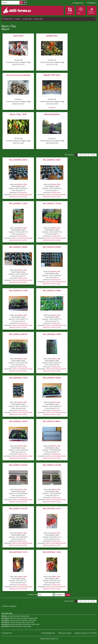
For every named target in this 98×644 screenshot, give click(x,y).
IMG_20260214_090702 (18, 334)
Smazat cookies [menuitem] (66, 633)
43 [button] (93, 155)
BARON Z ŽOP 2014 (52, 75)
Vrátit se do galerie (10, 606)
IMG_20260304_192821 (52, 160)
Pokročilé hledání (25, 3)
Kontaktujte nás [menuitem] (49, 633)
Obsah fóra (8, 633)
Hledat (21, 3)
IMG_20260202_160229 (18, 421)
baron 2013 (18, 36)
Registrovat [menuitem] (79, 3)
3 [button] (82, 155)
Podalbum (52, 108)
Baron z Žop (9, 26)
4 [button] (84, 155)
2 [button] (79, 155)
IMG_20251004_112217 (52, 508)
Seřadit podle (41, 594)
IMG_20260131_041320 (18, 465)
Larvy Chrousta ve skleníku (18, 75)
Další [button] (95, 155)
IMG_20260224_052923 (52, 247)
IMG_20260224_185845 (18, 247)
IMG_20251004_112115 (18, 552)
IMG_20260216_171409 (18, 291)
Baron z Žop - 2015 (18, 114)
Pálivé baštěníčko (52, 114)
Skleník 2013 (52, 36)
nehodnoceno (22, 192)
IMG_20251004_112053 (52, 552)
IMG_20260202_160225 (52, 378)
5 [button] (87, 155)
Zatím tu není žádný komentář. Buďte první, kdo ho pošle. (21, 196)
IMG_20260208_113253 (18, 378)
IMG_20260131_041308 (52, 465)
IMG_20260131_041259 (18, 508)
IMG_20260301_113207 (18, 203)
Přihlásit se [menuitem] (92, 3)
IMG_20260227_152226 (52, 203)
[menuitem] (81, 11)
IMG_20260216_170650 (52, 291)
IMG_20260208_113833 (52, 334)
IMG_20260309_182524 (18, 160)
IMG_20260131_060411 (52, 421)
